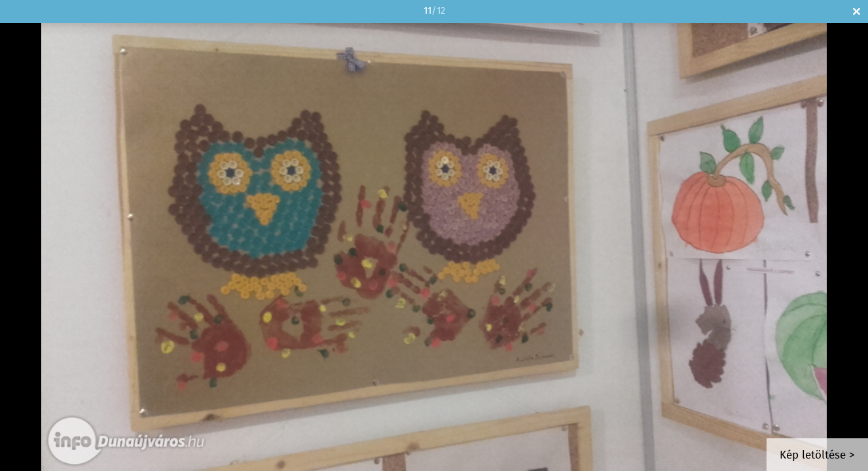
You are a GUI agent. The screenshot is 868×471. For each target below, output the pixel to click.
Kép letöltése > (817, 456)
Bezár (857, 11)
